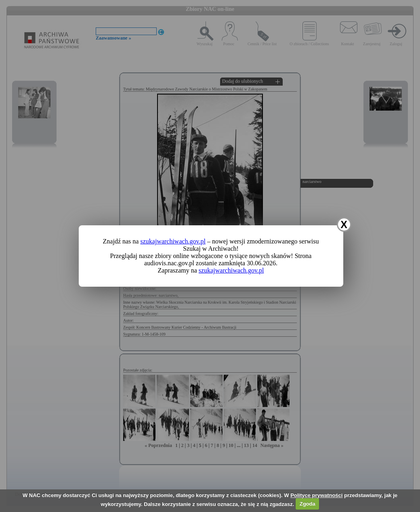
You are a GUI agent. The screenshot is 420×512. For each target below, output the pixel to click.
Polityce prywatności (316, 495)
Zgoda (308, 504)
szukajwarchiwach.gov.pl (173, 241)
